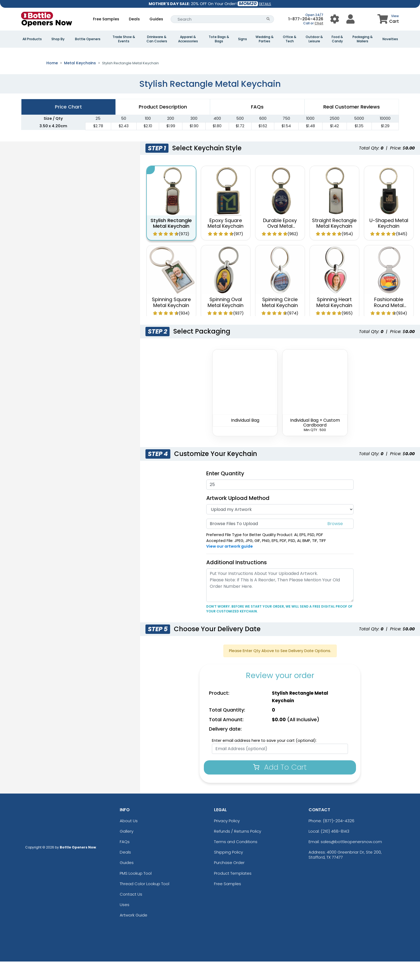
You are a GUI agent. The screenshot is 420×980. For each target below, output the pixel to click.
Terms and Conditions (236, 860)
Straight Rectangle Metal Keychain (334, 242)
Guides (156, 19)
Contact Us (131, 913)
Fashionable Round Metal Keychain (389, 324)
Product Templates (233, 892)
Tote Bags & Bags (219, 39)
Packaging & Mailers (363, 39)
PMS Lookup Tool (136, 892)
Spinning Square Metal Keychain (171, 321)
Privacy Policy (227, 839)
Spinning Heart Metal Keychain (334, 321)
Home (52, 82)
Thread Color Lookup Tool (145, 902)
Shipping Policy (228, 871)
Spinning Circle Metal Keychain (280, 321)
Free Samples (106, 19)
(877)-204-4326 (339, 839)
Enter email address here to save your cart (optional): (264, 759)
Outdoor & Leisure (314, 39)
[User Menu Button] (335, 19)
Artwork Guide (134, 934)
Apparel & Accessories (188, 39)
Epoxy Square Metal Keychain (226, 242)
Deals (134, 19)
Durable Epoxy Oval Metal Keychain (280, 245)
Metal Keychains (80, 82)
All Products (32, 39)
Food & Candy (337, 39)
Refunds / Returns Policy (238, 850)
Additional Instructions (237, 581)
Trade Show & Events (124, 39)
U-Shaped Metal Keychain (389, 242)
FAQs (125, 860)
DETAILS (265, 4)
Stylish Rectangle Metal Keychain (171, 242)
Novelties (390, 39)
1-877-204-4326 (306, 19)
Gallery (127, 850)
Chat (319, 23)
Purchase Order (229, 881)
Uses (125, 923)
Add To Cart (280, 786)
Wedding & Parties (265, 39)
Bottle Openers (88, 39)
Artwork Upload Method (238, 517)
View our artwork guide (230, 565)
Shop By (58, 39)
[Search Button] (268, 19)
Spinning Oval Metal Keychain (226, 321)
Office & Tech (290, 39)
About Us (129, 839)
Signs (243, 39)
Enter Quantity (225, 492)
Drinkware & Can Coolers (157, 39)
